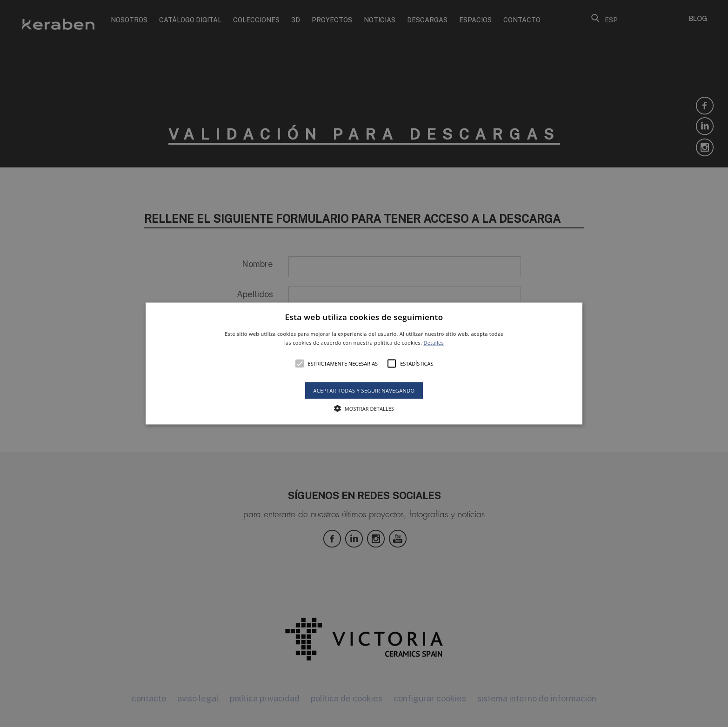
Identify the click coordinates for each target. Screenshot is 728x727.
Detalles (434, 343)
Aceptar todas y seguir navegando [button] (364, 390)
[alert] (364, 363)
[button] (364, 363)
